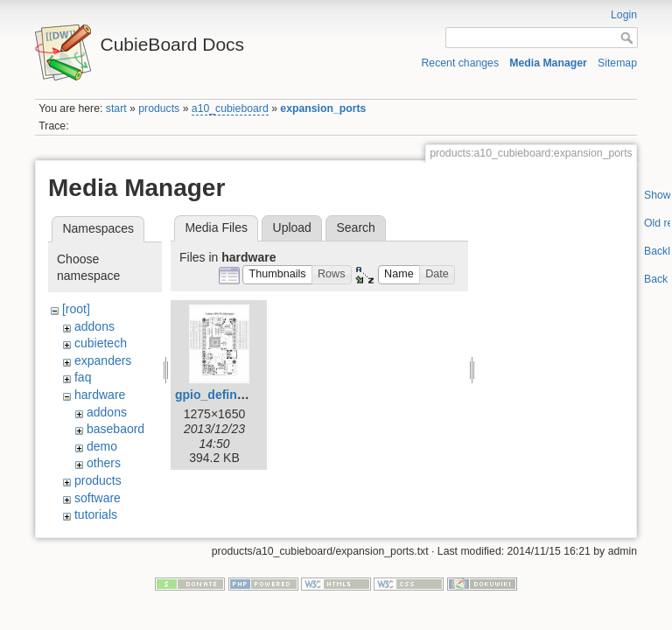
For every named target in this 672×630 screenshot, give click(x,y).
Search (355, 227)
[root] (76, 309)
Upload (292, 227)
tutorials (96, 514)
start (116, 108)
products (159, 108)
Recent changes (461, 63)
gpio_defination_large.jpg (249, 395)
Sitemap (617, 63)
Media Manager (548, 63)
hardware (100, 395)
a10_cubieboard (230, 108)
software (98, 498)
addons (94, 326)
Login (624, 15)
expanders (103, 360)
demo (102, 446)
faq (83, 377)
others (104, 463)
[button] (277, 275)
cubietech (101, 343)
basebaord (115, 429)
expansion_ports (323, 108)
